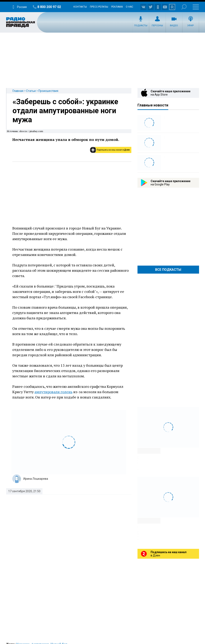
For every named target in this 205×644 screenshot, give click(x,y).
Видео (174, 26)
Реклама (117, 7)
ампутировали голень (53, 392)
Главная (18, 91)
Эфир (191, 26)
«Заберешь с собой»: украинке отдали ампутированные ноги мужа (65, 111)
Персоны (157, 26)
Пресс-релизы (99, 7)
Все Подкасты (168, 270)
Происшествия (48, 91)
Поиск (184, 7)
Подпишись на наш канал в (113, 150)
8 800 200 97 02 (49, 7)
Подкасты (141, 26)
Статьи (31, 91)
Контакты (80, 7)
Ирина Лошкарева (36, 479)
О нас (129, 7)
